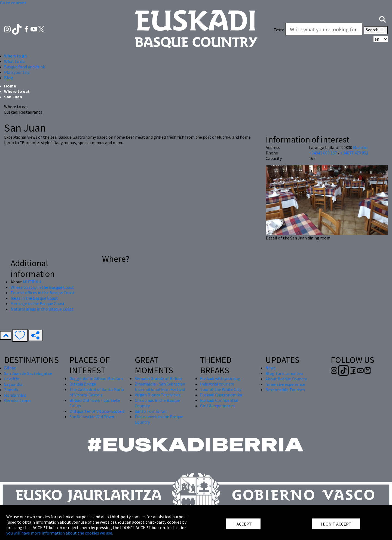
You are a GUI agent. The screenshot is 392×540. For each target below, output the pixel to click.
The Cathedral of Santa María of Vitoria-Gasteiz (97, 392)
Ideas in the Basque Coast (34, 298)
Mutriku (360, 147)
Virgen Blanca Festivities (158, 395)
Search (376, 30)
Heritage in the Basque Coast (38, 304)
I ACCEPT (243, 524)
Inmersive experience (285, 384)
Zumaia (11, 390)
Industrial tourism (217, 384)
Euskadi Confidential (219, 400)
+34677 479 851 (354, 153)
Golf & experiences (217, 406)
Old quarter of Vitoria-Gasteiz (97, 411)
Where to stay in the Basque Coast (42, 287)
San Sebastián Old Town (92, 417)
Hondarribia (15, 395)
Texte (279, 30)
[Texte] (324, 29)
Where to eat (17, 91)
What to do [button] (14, 61)
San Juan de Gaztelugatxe (28, 373)
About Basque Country (286, 379)
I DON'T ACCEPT (336, 524)
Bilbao (10, 368)
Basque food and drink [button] (24, 67)
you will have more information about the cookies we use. (60, 533)
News (270, 368)
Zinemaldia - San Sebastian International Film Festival (160, 387)
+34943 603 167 (323, 153)
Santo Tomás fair (151, 411)
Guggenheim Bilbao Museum (96, 378)
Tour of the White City (221, 389)
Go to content (13, 3)
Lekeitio (12, 379)
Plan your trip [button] (17, 72)
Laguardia (13, 384)
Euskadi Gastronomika (221, 395)
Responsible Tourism (285, 390)
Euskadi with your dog (220, 378)
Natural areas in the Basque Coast (42, 309)
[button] (382, 19)
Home (10, 86)
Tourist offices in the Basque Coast (43, 293)
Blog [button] (9, 78)
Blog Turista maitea (284, 373)
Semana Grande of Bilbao (158, 378)
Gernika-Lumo (17, 401)
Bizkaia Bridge (83, 384)
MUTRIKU (32, 282)
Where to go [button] (16, 56)
